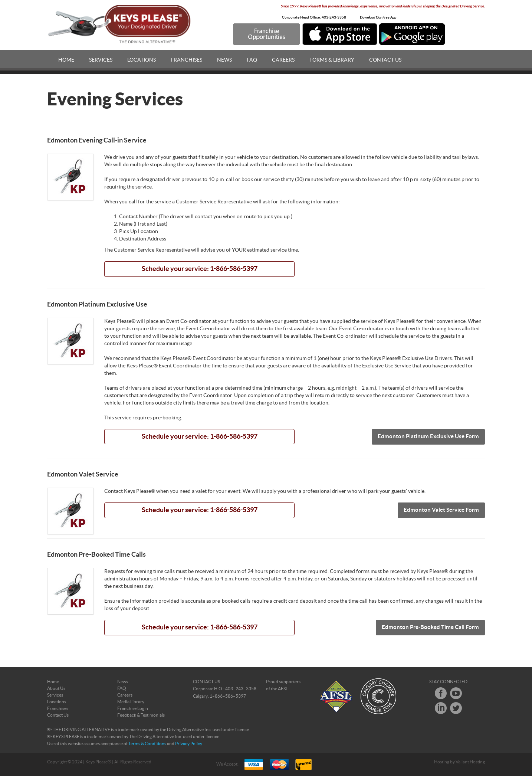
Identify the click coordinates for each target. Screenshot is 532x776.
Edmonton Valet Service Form (441, 510)
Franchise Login (133, 708)
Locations (142, 60)
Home (66, 60)
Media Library (131, 702)
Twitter (456, 708)
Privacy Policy (188, 744)
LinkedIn (441, 708)
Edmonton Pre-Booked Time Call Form (430, 627)
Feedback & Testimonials (141, 715)
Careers (283, 60)
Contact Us (385, 60)
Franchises (186, 60)
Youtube (456, 693)
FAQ (252, 60)
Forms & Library (332, 60)
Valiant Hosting (470, 762)
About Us (56, 688)
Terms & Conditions (147, 744)
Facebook (441, 693)
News (224, 60)
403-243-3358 (334, 17)
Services (101, 60)
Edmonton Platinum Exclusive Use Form (428, 437)
